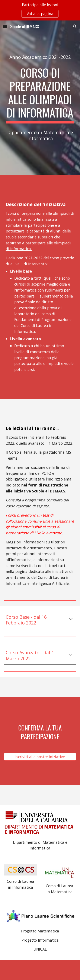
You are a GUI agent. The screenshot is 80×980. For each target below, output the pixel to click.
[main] (40, 57)
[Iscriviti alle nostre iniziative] (40, 757)
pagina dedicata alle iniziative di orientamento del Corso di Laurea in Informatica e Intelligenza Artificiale (40, 577)
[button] (5, 26)
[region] (40, 10)
